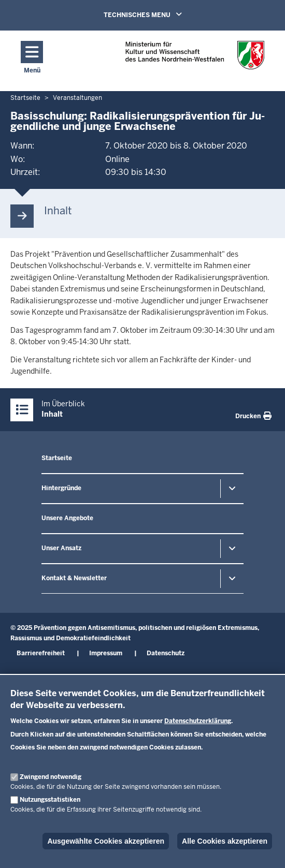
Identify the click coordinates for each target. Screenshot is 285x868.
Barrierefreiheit (41, 653)
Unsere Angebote (67, 518)
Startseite (57, 458)
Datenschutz (166, 653)
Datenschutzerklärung (198, 721)
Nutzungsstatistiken (50, 800)
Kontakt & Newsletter (74, 578)
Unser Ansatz (61, 548)
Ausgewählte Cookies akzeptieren (106, 841)
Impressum (106, 653)
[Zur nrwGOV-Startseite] (195, 58)
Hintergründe (61, 488)
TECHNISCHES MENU (158, 14)
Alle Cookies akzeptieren (225, 841)
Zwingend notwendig (51, 777)
